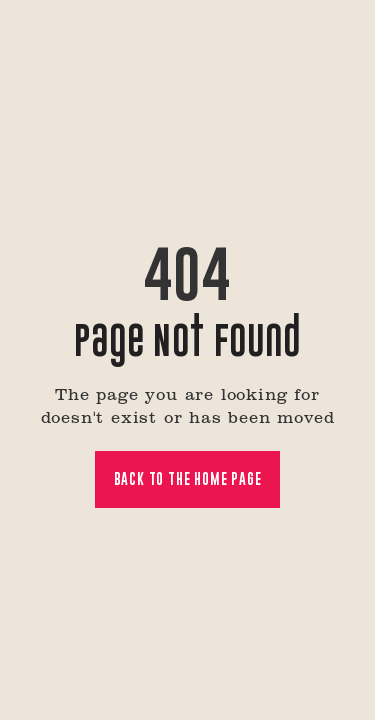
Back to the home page (188, 478)
